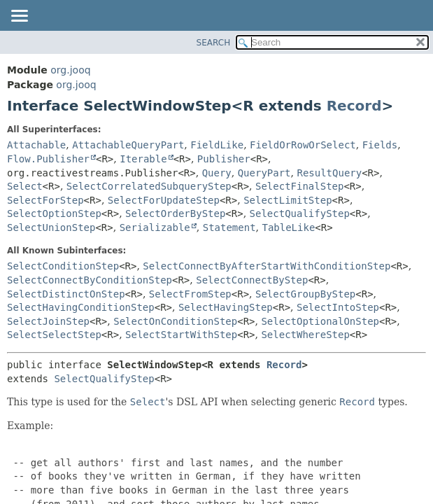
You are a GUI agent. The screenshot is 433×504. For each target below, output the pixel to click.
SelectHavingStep (226, 307)
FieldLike (217, 145)
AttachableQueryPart (128, 145)
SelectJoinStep (48, 321)
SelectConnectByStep (252, 280)
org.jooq (70, 70)
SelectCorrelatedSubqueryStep (149, 186)
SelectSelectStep (54, 335)
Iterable (143, 159)
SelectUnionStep (51, 227)
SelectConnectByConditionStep (90, 280)
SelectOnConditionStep (175, 321)
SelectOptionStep (54, 213)
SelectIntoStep (338, 307)
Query (217, 173)
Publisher (224, 159)
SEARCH (214, 43)
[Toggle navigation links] (19, 17)
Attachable (36, 145)
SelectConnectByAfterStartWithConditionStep (267, 266)
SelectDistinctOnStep (66, 294)
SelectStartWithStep (181, 335)
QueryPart (264, 173)
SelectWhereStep (305, 335)
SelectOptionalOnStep (320, 321)
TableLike (288, 227)
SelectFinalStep (299, 186)
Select (25, 186)
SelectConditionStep (63, 266)
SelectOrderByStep (175, 213)
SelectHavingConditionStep (81, 307)
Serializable (155, 227)
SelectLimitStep (288, 200)
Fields (380, 145)
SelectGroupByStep (305, 294)
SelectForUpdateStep (164, 200)
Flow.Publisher (48, 159)
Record (354, 106)
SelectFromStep (190, 294)
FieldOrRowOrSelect (303, 145)
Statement (229, 227)
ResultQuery (329, 173)
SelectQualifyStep (300, 213)
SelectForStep (45, 200)
